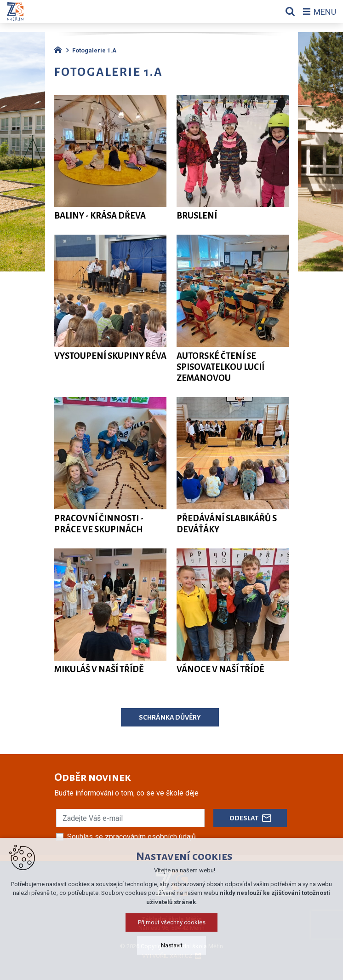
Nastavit (172, 945)
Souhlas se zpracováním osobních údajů (131, 837)
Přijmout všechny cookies (172, 922)
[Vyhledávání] (290, 12)
